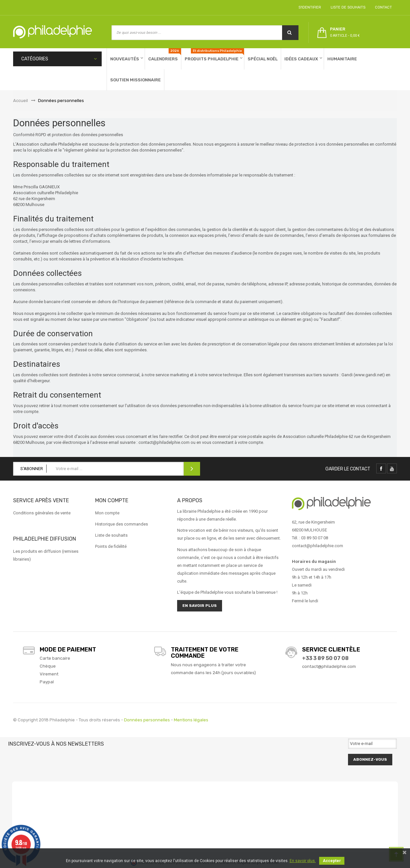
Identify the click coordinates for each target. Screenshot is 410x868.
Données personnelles (147, 720)
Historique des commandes (122, 524)
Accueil (20, 101)
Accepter (332, 861)
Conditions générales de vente (42, 513)
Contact (382, 7)
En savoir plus (200, 606)
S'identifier (309, 7)
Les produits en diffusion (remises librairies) (46, 555)
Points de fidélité (111, 546)
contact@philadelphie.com (329, 666)
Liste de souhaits (347, 7)
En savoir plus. (303, 861)
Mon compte (107, 513)
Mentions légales (191, 720)
